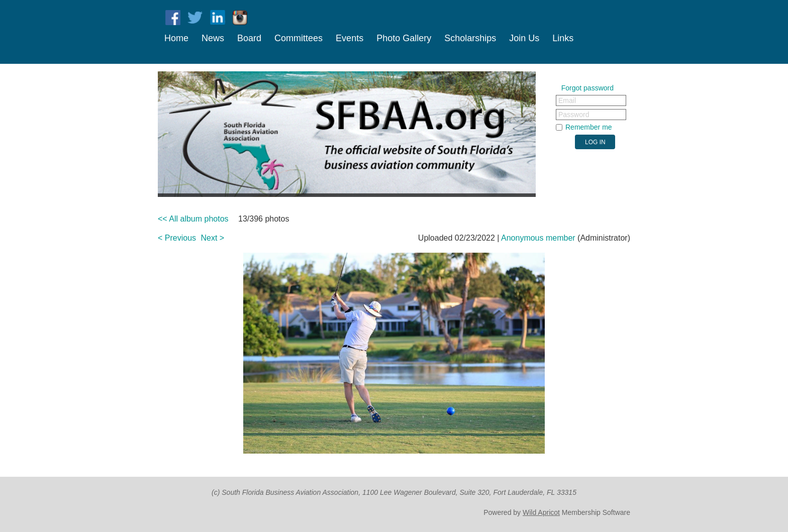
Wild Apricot (541, 512)
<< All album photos (193, 219)
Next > (213, 238)
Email (567, 100)
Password (574, 115)
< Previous (177, 238)
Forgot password (587, 88)
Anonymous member (538, 238)
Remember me (589, 127)
